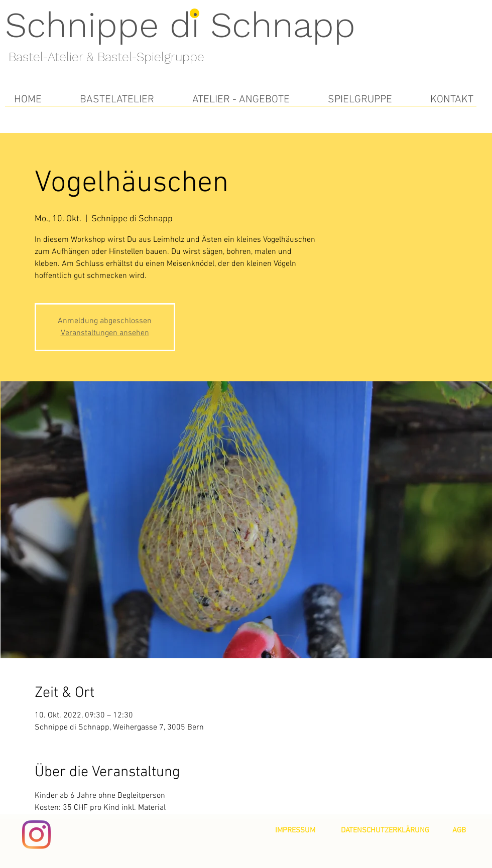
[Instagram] (36, 835)
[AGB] (459, 830)
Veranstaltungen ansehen (105, 333)
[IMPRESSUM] (295, 830)
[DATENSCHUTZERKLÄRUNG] (385, 830)
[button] (117, 100)
